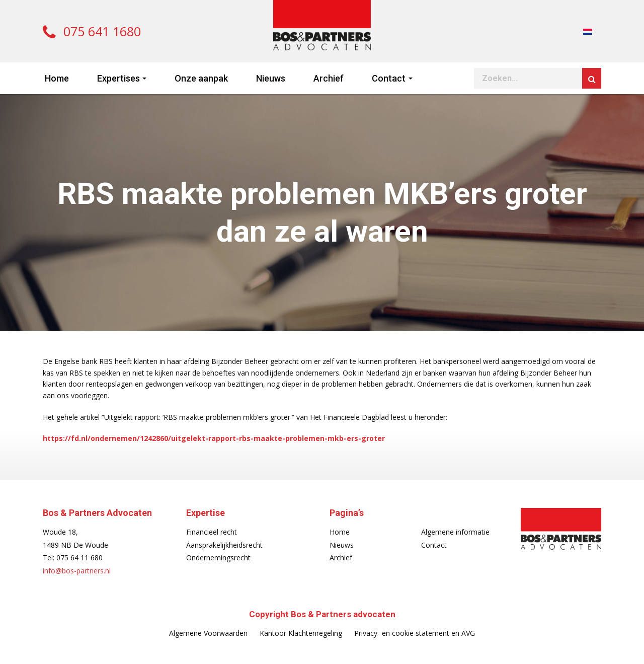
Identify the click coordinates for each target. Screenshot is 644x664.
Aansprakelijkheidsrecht (224, 545)
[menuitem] (588, 31)
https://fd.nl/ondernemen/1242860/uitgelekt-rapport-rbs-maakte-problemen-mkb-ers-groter (214, 438)
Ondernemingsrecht (218, 558)
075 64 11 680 (79, 558)
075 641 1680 (92, 31)
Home (57, 78)
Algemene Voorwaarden (208, 633)
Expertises (118, 78)
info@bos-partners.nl (77, 571)
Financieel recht (212, 532)
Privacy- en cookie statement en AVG (415, 633)
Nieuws (271, 78)
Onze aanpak (201, 78)
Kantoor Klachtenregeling (301, 633)
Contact (389, 78)
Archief (329, 78)
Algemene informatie (455, 532)
